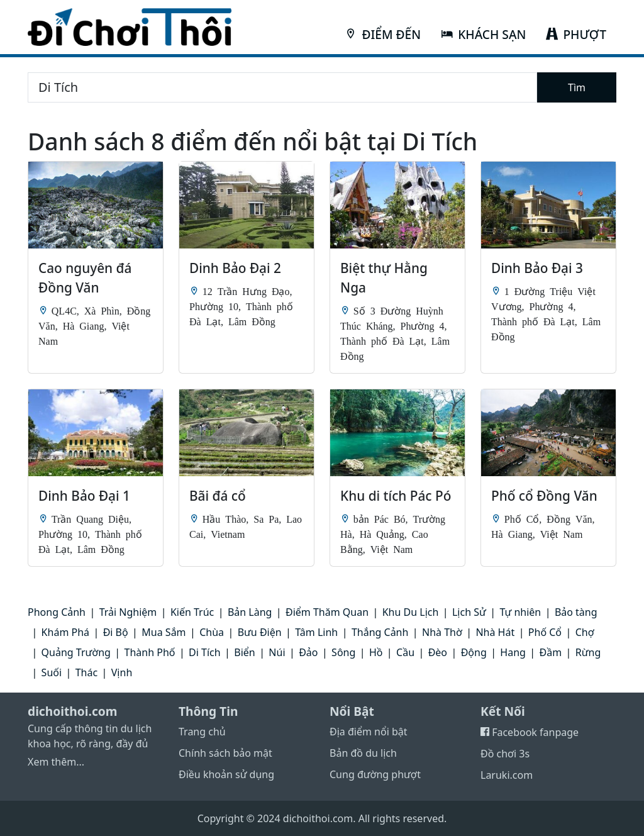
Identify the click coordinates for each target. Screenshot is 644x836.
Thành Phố (150, 652)
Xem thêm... (56, 762)
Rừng (588, 652)
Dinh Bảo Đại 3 (537, 268)
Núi (277, 652)
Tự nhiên (520, 612)
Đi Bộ (116, 632)
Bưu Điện (260, 632)
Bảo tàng (576, 612)
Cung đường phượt (375, 774)
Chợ (585, 632)
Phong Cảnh (57, 612)
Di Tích (205, 652)
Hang (513, 652)
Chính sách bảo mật (225, 753)
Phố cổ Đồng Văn (544, 496)
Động (474, 652)
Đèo (438, 652)
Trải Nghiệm (128, 612)
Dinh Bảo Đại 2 (235, 268)
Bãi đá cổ (218, 496)
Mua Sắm (164, 632)
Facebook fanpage (530, 732)
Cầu (405, 652)
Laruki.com (507, 775)
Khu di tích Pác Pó (396, 496)
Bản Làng (250, 612)
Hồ (376, 652)
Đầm (551, 652)
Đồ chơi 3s (505, 754)
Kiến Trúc (192, 612)
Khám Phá (65, 632)
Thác (86, 672)
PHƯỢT (576, 34)
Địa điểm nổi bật (369, 732)
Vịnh (122, 672)
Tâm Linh (316, 632)
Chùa (212, 632)
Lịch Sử (469, 612)
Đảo (308, 652)
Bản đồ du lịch (363, 753)
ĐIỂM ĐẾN (383, 34)
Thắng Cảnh (380, 632)
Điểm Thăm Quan (327, 612)
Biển (244, 652)
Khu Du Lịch (411, 612)
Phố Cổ (545, 632)
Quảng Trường (76, 652)
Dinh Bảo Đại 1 (84, 496)
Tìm (577, 87)
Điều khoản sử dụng (226, 774)
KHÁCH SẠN (483, 34)
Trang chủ (202, 732)
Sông (343, 652)
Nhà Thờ (442, 632)
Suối (52, 672)
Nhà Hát (495, 632)
